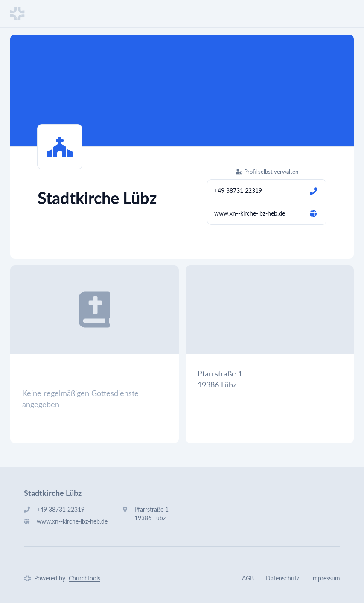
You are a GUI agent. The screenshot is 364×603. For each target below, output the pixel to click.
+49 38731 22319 (238, 191)
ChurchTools (84, 578)
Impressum (326, 578)
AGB (248, 578)
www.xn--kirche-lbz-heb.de (250, 213)
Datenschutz (282, 578)
